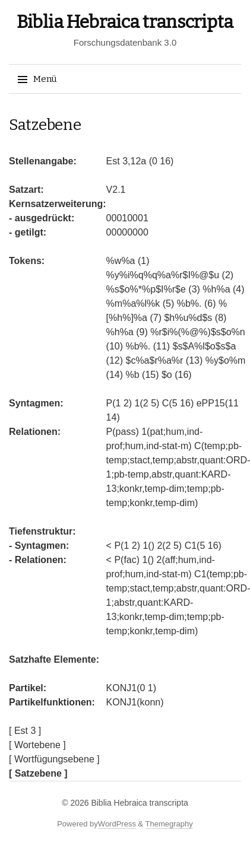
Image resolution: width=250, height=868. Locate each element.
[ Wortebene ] (37, 745)
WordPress (117, 824)
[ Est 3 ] (25, 731)
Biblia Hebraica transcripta (125, 22)
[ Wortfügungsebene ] (54, 759)
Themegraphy (169, 824)
